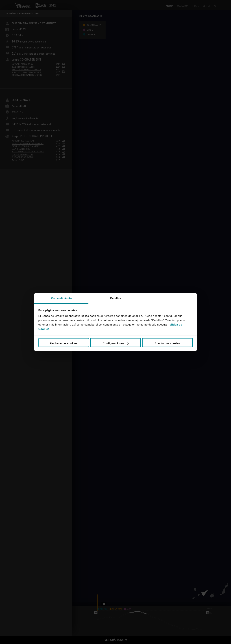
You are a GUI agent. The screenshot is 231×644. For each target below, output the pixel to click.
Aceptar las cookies (167, 343)
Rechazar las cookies (64, 343)
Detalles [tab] (115, 298)
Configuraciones (116, 343)
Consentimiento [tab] (61, 298)
